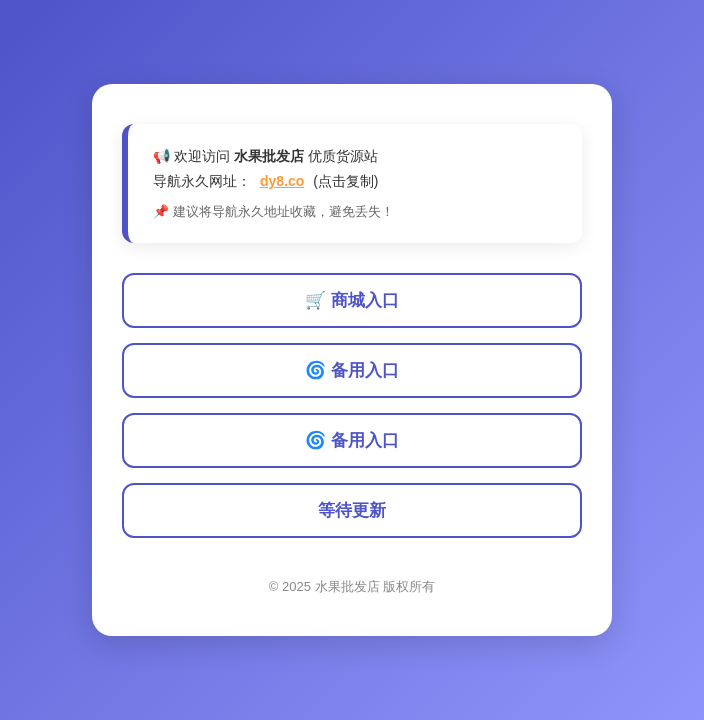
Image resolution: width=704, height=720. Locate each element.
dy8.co (282, 181)
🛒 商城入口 (352, 300)
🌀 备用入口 (352, 370)
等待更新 (352, 510)
